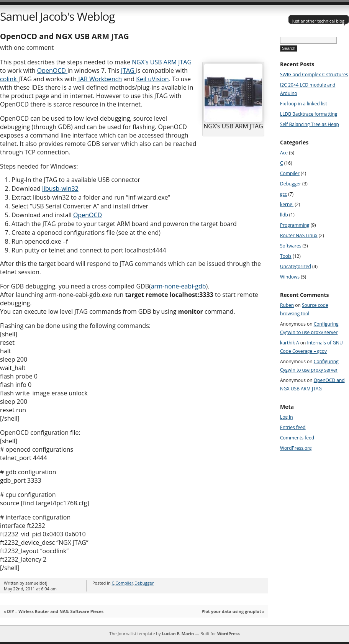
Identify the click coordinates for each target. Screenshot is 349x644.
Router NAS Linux (299, 235)
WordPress (229, 633)
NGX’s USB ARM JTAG (162, 62)
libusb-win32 (60, 188)
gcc (283, 194)
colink (9, 79)
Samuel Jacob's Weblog (57, 16)
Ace (284, 153)
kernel (287, 204)
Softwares (291, 246)
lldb (284, 215)
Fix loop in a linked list (304, 104)
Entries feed (293, 427)
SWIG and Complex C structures (314, 75)
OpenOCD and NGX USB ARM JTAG (65, 36)
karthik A (290, 343)
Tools (286, 256)
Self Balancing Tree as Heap (310, 124)
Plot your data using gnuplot (231, 611)
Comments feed (297, 438)
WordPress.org (296, 448)
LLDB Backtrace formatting (309, 114)
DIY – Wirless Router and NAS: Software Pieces (55, 611)
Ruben (287, 305)
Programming (295, 225)
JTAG (129, 70)
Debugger (144, 583)
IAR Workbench (99, 79)
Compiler (124, 583)
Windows (290, 277)
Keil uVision (152, 79)
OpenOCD (52, 70)
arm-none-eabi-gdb (179, 286)
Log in (287, 417)
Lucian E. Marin (178, 633)
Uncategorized (296, 266)
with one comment (27, 48)
